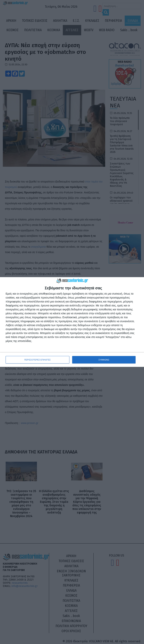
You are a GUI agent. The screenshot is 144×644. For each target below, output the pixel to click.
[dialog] (72, 322)
